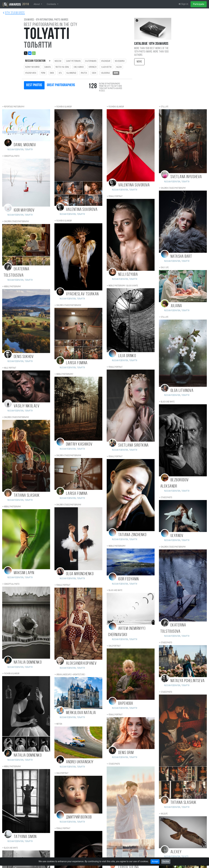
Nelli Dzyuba (128, 275)
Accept (155, 861)
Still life (165, 107)
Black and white (11, 848)
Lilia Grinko (127, 356)
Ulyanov (177, 536)
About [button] (37, 4)
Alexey (176, 852)
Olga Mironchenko (80, 574)
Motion (59, 724)
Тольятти (29, 150)
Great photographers (61, 85)
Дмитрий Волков (79, 817)
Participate (199, 4)
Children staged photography (17, 222)
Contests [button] (52, 4)
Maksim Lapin (24, 573)
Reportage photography (14, 107)
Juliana (176, 306)
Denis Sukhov (24, 357)
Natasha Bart (181, 257)
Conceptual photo (12, 156)
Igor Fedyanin (129, 579)
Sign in (183, 4)
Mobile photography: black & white (123, 286)
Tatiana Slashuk (27, 496)
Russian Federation (35, 61)
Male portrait (10, 368)
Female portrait (63, 585)
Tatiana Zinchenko (132, 535)
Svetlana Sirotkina (134, 445)
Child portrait (62, 773)
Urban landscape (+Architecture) (71, 675)
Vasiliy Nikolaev (27, 406)
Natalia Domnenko (28, 663)
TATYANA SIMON (25, 837)
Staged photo (114, 764)
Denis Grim (126, 753)
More (139, 62)
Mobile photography (13, 287)
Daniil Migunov (25, 145)
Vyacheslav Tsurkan (82, 294)
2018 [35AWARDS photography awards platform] (16, 4)
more (116, 73)
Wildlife (164, 814)
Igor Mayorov (24, 210)
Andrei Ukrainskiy (80, 762)
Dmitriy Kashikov (79, 444)
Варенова (126, 704)
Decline (166, 861)
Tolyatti (185, 857)
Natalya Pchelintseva (188, 681)
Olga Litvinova (182, 391)
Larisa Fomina (77, 363)
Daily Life (165, 268)
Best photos (34, 85)
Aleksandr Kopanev (81, 664)
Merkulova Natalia (81, 713)
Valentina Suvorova (82, 210)
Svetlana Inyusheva (186, 177)
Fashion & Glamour (12, 674)
